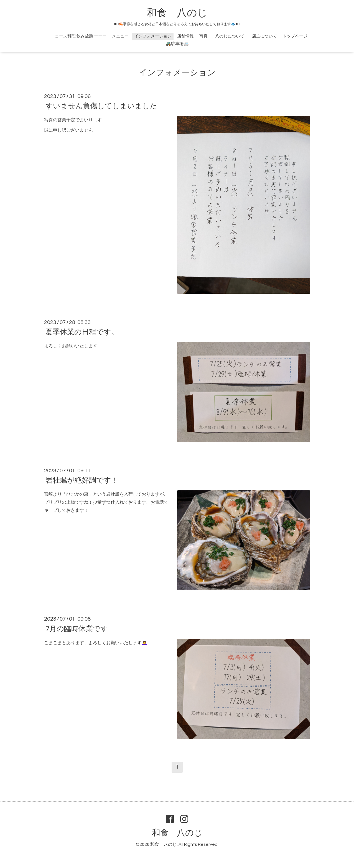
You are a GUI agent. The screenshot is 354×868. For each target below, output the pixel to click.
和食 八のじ (177, 13)
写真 (203, 36)
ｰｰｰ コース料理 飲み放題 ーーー (77, 36)
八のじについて (232, 36)
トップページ (295, 36)
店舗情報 (185, 36)
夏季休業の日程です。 (82, 332)
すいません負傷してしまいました (101, 106)
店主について (264, 36)
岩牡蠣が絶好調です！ (82, 480)
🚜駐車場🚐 (177, 44)
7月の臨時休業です (77, 629)
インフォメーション (153, 36)
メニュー (120, 36)
